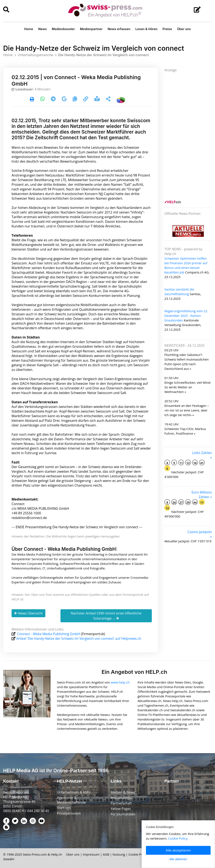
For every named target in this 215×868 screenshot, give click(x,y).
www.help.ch (120, 682)
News (43, 29)
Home (29, 29)
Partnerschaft (121, 803)
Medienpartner (91, 29)
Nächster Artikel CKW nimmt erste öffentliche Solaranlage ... (106, 616)
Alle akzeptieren (178, 850)
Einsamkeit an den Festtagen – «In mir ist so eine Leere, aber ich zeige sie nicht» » (187, 410)
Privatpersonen (69, 813)
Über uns (184, 29)
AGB (106, 854)
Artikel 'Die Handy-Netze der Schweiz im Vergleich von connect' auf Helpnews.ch (79, 638)
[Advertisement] (190, 135)
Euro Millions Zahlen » (202, 495)
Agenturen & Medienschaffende (71, 800)
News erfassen (119, 29)
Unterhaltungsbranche (35, 55)
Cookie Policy (138, 854)
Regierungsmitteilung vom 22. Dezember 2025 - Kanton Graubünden (186, 316)
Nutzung (119, 854)
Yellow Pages (121, 808)
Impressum (91, 854)
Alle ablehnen (178, 859)
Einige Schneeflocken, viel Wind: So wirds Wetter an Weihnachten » (188, 387)
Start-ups (64, 808)
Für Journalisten (123, 814)
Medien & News (123, 792)
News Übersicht (28, 613)
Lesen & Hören (146, 29)
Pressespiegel (121, 798)
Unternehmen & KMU (74, 792)
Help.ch (56, 854)
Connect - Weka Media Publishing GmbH (49, 634)
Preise (167, 29)
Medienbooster (63, 29)
